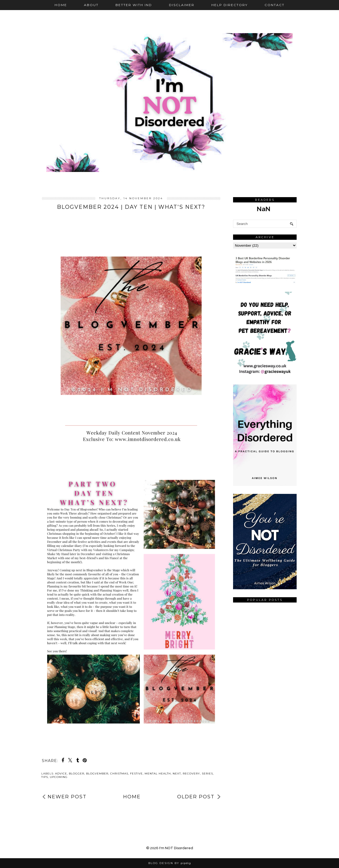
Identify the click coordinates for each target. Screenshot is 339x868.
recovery (191, 774)
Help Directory (229, 5)
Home (61, 5)
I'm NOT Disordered (176, 848)
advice (61, 774)
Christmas (119, 774)
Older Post (196, 797)
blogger (77, 774)
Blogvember (97, 774)
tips (45, 777)
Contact (275, 5)
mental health (158, 774)
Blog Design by (170, 863)
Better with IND (134, 5)
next (177, 774)
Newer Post (67, 797)
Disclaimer (182, 5)
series (207, 774)
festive (136, 774)
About (91, 5)
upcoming (59, 777)
